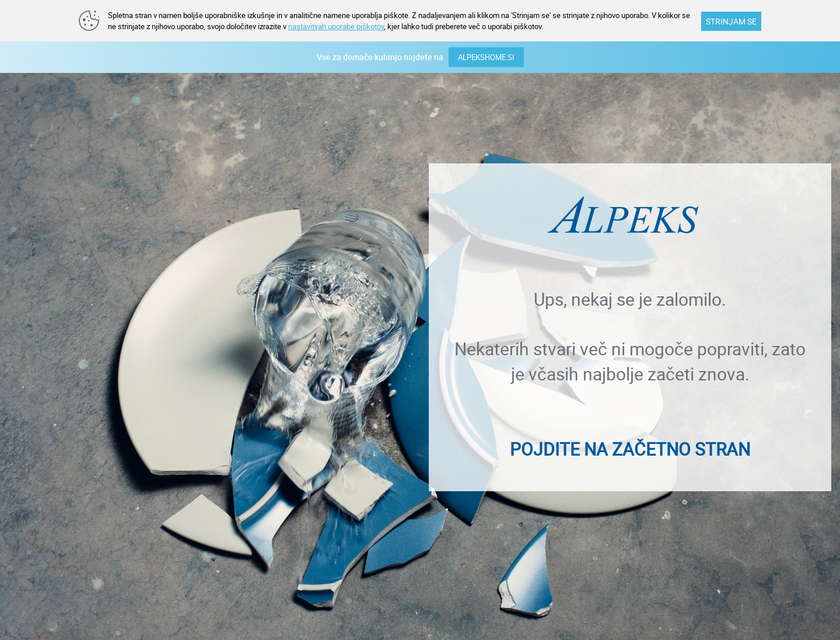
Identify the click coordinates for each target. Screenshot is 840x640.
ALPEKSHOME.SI (486, 57)
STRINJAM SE (731, 21)
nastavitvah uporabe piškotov (336, 26)
